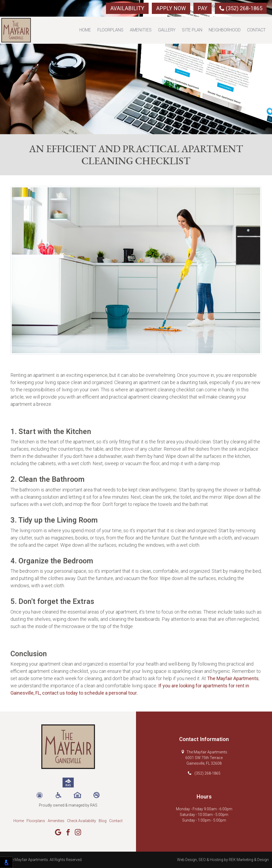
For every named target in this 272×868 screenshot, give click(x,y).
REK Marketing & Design (249, 860)
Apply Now (171, 8)
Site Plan (192, 30)
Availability (127, 8)
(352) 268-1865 (241, 8)
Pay (203, 8)
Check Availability (82, 821)
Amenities (141, 30)
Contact (256, 30)
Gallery (167, 30)
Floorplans (110, 30)
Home (85, 30)
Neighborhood (225, 30)
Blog (103, 821)
